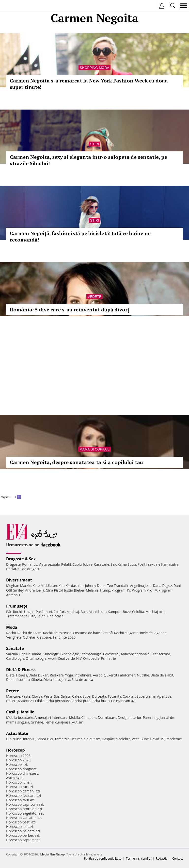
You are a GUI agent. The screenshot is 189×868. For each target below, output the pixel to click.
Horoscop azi (17, 764)
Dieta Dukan (38, 675)
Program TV (121, 590)
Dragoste (13, 564)
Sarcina (12, 654)
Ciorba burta (100, 701)
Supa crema (146, 696)
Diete (10, 675)
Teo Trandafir (118, 586)
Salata (66, 696)
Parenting (150, 717)
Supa (87, 696)
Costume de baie (86, 633)
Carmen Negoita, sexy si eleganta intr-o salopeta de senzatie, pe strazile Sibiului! (88, 160)
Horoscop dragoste (22, 769)
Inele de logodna (153, 633)
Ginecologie (70, 654)
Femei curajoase (58, 722)
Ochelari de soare (37, 637)
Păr (9, 612)
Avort (52, 658)
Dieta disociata (18, 680)
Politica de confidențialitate (103, 859)
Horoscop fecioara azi (24, 796)
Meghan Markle (19, 586)
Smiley (19, 590)
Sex (113, 564)
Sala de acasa (82, 680)
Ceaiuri (25, 654)
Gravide (37, 722)
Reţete (13, 691)
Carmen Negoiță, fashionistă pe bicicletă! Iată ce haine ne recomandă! (80, 236)
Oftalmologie (36, 658)
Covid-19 (157, 739)
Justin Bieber (74, 590)
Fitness (22, 675)
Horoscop (16, 750)
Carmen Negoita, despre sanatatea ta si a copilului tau (76, 462)
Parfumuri (44, 612)
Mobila (74, 717)
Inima (37, 654)
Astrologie (14, 778)
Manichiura (98, 612)
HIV (79, 658)
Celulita (138, 612)
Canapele (89, 717)
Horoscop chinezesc (22, 773)
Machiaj (73, 612)
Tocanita (114, 696)
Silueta (37, 680)
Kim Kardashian (71, 586)
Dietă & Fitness (21, 670)
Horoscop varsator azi (24, 818)
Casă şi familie (20, 712)
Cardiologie (15, 658)
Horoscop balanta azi (23, 831)
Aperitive (164, 696)
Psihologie (51, 654)
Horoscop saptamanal (24, 840)
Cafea (77, 696)
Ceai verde (66, 658)
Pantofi (107, 633)
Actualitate (17, 733)
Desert (11, 701)
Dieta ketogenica (57, 680)
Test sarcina (161, 654)
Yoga (69, 675)
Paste (26, 696)
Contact (178, 859)
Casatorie (102, 564)
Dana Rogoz (162, 586)
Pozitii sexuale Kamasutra (158, 564)
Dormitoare (107, 717)
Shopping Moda (94, 68)
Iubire (88, 564)
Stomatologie (91, 654)
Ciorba (37, 696)
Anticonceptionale (135, 654)
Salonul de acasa (50, 616)
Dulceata (99, 696)
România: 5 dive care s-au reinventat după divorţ (70, 310)
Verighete (14, 637)
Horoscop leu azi (19, 827)
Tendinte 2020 (64, 637)
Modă (12, 627)
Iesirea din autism (86, 739)
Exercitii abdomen (121, 675)
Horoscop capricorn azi (25, 804)
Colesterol (111, 654)
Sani (84, 612)
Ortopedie (91, 658)
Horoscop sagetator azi (25, 813)
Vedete (94, 297)
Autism (78, 722)
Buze (127, 612)
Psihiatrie (108, 658)
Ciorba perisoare (57, 701)
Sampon (115, 612)
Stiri (94, 144)
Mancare (13, 696)
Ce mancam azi (123, 701)
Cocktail (129, 696)
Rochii (18, 612)
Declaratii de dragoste (24, 569)
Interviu (29, 739)
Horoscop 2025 (18, 760)
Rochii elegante (126, 633)
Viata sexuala (49, 564)
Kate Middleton (45, 586)
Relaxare (57, 675)
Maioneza (26, 701)
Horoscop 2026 (18, 756)
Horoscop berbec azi (23, 835)
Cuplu (77, 564)
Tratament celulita (21, 616)
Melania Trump (98, 590)
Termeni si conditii (139, 859)
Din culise (14, 739)
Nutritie (143, 675)
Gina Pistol (54, 590)
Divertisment (19, 580)
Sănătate (15, 648)
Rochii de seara (29, 633)
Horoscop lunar (19, 782)
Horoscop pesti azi (21, 822)
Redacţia (162, 859)
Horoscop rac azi (20, 787)
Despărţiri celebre (116, 739)
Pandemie (174, 739)
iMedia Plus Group (52, 854)
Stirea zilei (45, 739)
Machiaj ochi (155, 612)
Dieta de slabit (162, 675)
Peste (48, 696)
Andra (30, 590)
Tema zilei (62, 739)
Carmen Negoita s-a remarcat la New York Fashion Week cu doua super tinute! (89, 84)
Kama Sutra (127, 564)
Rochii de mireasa (57, 633)
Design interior (129, 717)
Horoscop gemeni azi (23, 791)
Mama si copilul (94, 449)
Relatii (66, 564)
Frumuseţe (17, 606)
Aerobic (99, 675)
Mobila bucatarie (20, 717)
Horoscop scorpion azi (24, 809)
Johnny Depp (95, 586)
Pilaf (39, 701)
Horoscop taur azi (20, 800)
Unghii (29, 612)
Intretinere (83, 675)
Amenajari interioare (51, 717)
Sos (57, 696)
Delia (40, 590)
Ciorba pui (80, 701)
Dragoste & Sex (21, 559)
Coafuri (59, 612)
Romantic (30, 564)
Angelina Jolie (141, 586)
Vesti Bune (140, 739)
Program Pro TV (145, 590)
